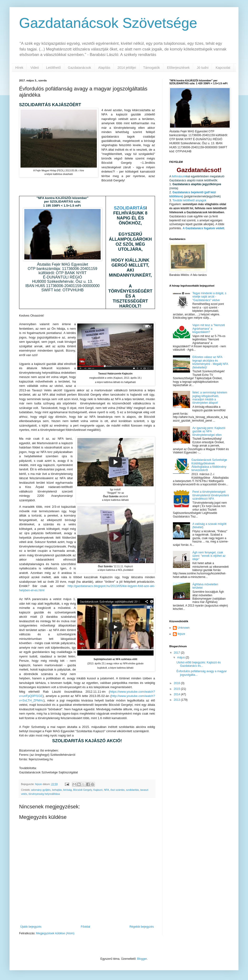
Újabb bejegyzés (31, 927)
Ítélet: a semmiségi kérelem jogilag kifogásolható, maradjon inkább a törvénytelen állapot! (210, 398)
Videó (35, 68)
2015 (177, 689)
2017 (177, 653)
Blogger (142, 959)
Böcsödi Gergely (83, 790)
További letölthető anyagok (189, 200)
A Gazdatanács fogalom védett (203, 228)
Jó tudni (203, 68)
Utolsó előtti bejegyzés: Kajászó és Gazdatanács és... (199, 664)
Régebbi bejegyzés (142, 927)
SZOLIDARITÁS (130, 208)
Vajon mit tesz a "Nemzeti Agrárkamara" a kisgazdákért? (209, 329)
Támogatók (151, 68)
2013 (177, 700)
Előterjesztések (178, 68)
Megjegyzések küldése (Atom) (55, 933)
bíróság (67, 790)
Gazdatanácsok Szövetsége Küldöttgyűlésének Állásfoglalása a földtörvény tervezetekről (209, 465)
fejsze (181, 634)
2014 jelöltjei (127, 68)
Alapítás (104, 68)
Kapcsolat (223, 68)
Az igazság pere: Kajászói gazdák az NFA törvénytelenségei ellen (209, 431)
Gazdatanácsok (80, 68)
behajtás (57, 790)
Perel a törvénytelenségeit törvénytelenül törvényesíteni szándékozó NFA (211, 495)
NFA (106, 790)
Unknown (184, 628)
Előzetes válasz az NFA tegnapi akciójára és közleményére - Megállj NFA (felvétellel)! (210, 362)
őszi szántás (117, 790)
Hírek (19, 68)
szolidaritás (132, 790)
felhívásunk (179, 176)
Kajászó (98, 790)
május (181, 657)
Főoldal (85, 927)
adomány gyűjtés (41, 790)
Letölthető (53, 68)
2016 (177, 683)
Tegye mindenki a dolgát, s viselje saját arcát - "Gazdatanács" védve (209, 297)
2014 (177, 694)
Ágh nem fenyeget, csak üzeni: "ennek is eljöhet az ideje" (209, 556)
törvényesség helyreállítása (44, 794)
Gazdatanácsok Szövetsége (108, 23)
